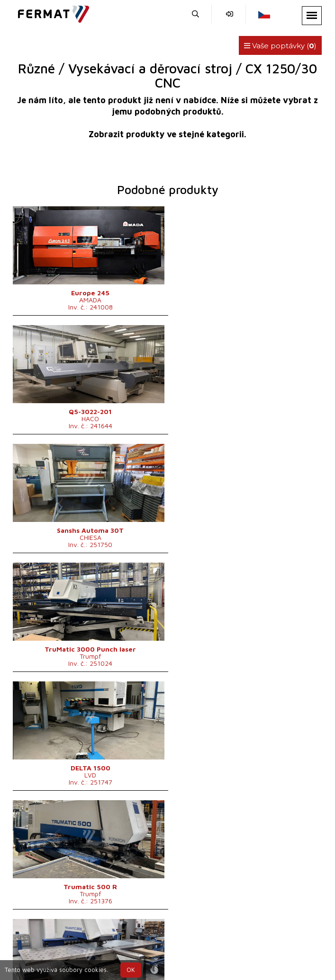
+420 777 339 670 (182, 946)
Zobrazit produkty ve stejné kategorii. (167, 134)
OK (131, 970)
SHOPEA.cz (85, 934)
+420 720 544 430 (104, 946)
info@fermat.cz (253, 946)
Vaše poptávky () (280, 46)
